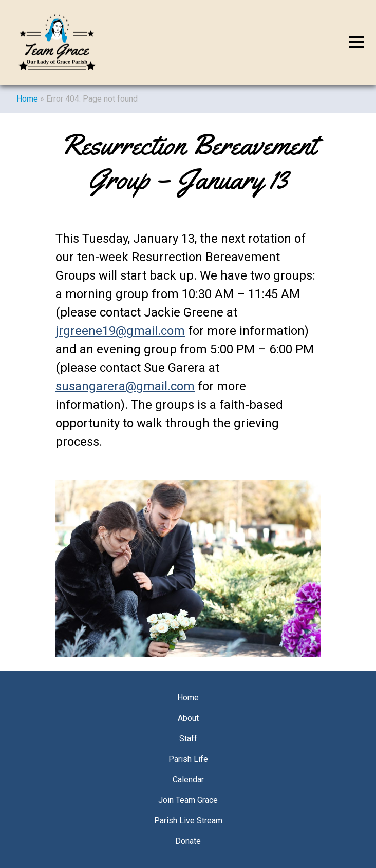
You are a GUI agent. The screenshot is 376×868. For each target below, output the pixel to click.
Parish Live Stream (188, 821)
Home (27, 99)
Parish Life (188, 759)
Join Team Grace (188, 800)
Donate (188, 841)
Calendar (188, 780)
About (188, 718)
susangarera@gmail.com (125, 386)
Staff (188, 738)
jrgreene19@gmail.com (120, 331)
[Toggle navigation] (356, 43)
